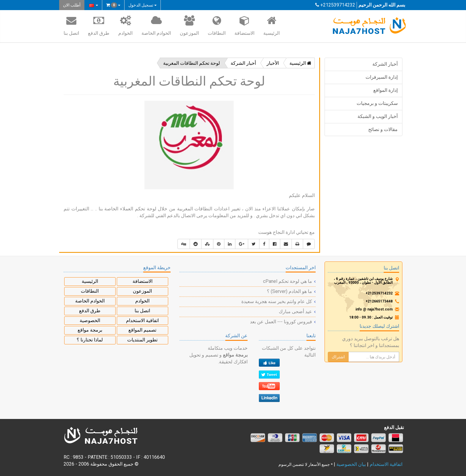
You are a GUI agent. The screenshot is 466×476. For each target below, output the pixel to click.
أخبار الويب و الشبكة (378, 116)
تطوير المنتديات (142, 340)
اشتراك (338, 357)
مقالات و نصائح (383, 129)
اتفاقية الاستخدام (142, 320)
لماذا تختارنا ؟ (90, 340)
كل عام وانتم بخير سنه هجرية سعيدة (277, 301)
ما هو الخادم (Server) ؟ (289, 291)
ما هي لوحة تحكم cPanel (288, 281)
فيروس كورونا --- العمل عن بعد (281, 322)
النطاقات (217, 25)
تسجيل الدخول (143, 5)
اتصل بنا (71, 25)
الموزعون (189, 25)
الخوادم (125, 25)
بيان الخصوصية (351, 464)
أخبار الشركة (385, 64)
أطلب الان (72, 5)
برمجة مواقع (90, 330)
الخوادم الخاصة (156, 25)
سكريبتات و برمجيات (377, 103)
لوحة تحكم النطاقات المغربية (192, 63)
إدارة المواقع (385, 90)
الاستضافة (244, 25)
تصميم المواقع (142, 330)
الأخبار (273, 63)
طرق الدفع (99, 25)
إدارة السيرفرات (382, 77)
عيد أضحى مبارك (295, 312)
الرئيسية (271, 25)
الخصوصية (90, 320)
